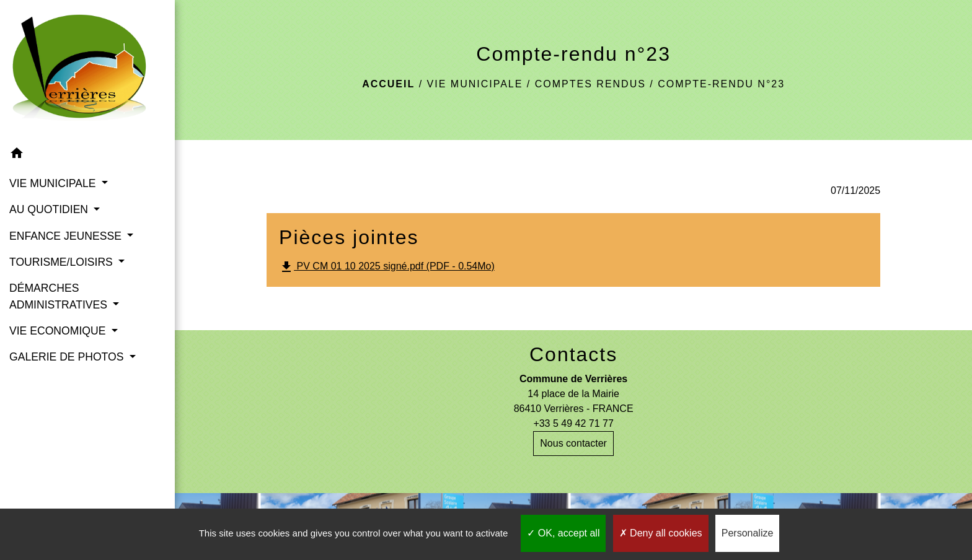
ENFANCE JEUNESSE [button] (67, 236)
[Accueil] (87, 70)
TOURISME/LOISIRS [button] (63, 262)
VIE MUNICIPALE (475, 84)
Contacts (573, 354)
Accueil (388, 84)
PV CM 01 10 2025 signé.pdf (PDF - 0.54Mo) (387, 267)
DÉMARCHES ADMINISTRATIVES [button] (60, 296)
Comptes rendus (590, 84)
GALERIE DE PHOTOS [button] (68, 357)
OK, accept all (563, 533)
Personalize (748, 533)
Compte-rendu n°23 (721, 84)
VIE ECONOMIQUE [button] (59, 331)
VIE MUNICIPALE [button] (54, 183)
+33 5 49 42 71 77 (573, 423)
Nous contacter (573, 443)
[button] (87, 155)
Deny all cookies (661, 533)
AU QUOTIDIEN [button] (50, 209)
